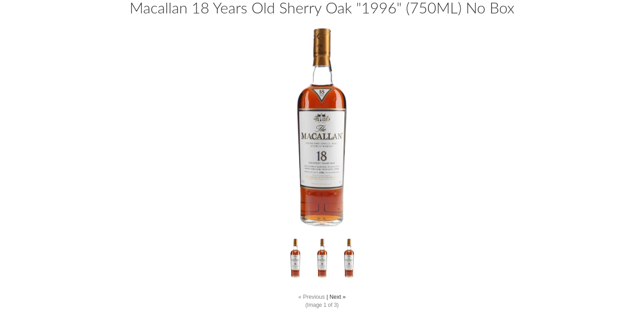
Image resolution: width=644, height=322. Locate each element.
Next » (338, 297)
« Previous (312, 297)
